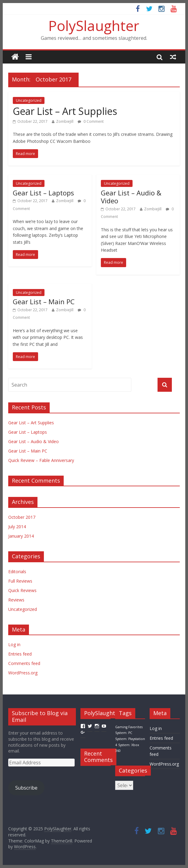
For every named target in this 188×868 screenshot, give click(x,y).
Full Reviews (20, 581)
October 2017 (22, 517)
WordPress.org (23, 673)
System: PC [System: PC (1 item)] (124, 733)
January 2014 (21, 536)
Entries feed (20, 654)
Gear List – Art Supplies (65, 111)
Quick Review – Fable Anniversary (41, 460)
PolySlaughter (94, 26)
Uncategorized (29, 100)
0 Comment (91, 121)
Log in (14, 644)
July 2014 (17, 527)
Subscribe (26, 788)
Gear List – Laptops (43, 193)
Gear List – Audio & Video (131, 197)
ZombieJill (65, 121)
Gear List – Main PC (44, 301)
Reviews (16, 600)
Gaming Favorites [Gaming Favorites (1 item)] (129, 727)
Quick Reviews (22, 590)
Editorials (17, 572)
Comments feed (24, 663)
